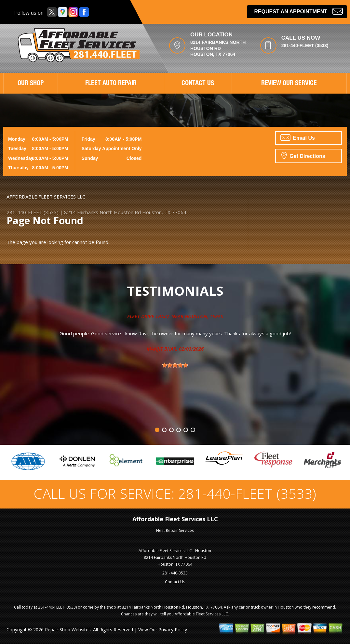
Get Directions (303, 155)
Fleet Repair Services (175, 530)
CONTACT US (198, 84)
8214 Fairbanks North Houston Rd (102, 212)
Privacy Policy (173, 630)
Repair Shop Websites (68, 630)
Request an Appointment (298, 11)
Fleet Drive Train (148, 316)
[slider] (175, 365)
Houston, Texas (204, 316)
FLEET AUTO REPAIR (111, 84)
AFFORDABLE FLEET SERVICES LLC (46, 197)
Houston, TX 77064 (164, 212)
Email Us (298, 137)
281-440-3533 (175, 573)
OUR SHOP (31, 84)
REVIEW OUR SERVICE (289, 84)
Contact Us (175, 582)
